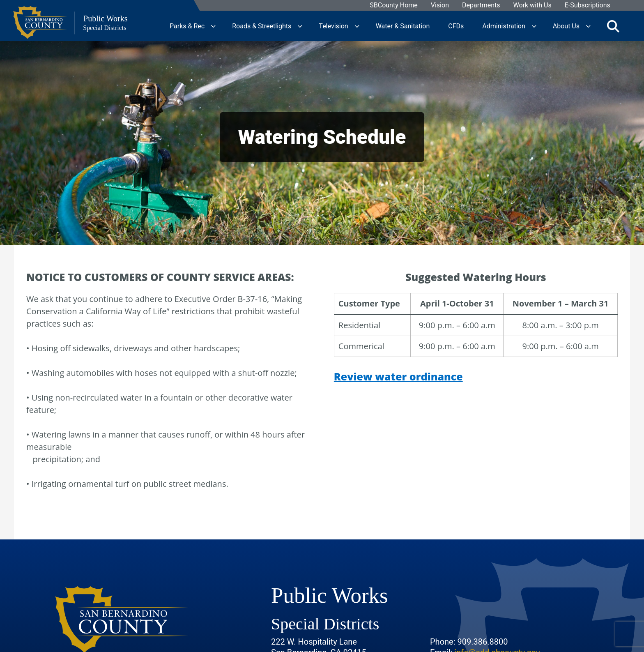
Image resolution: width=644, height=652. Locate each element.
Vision (440, 6)
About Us (566, 26)
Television (333, 26)
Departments (481, 6)
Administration (504, 26)
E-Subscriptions (588, 6)
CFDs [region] (456, 26)
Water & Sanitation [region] (403, 26)
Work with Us (532, 6)
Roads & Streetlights (262, 26)
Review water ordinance (398, 376)
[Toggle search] (613, 26)
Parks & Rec (187, 26)
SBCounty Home (394, 6)
